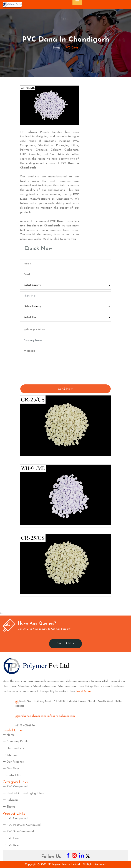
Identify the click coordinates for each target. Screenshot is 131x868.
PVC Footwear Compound (22, 825)
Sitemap (10, 755)
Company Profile (16, 742)
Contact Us (12, 775)
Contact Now (65, 644)
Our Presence (13, 762)
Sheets (9, 807)
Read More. (84, 691)
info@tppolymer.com (61, 716)
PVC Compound (15, 787)
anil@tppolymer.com (32, 716)
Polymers (11, 800)
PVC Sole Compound (18, 832)
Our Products (13, 748)
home (57, 48)
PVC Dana (12, 838)
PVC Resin (12, 845)
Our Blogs (11, 769)
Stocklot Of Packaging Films (23, 793)
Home (9, 735)
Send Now (65, 389)
